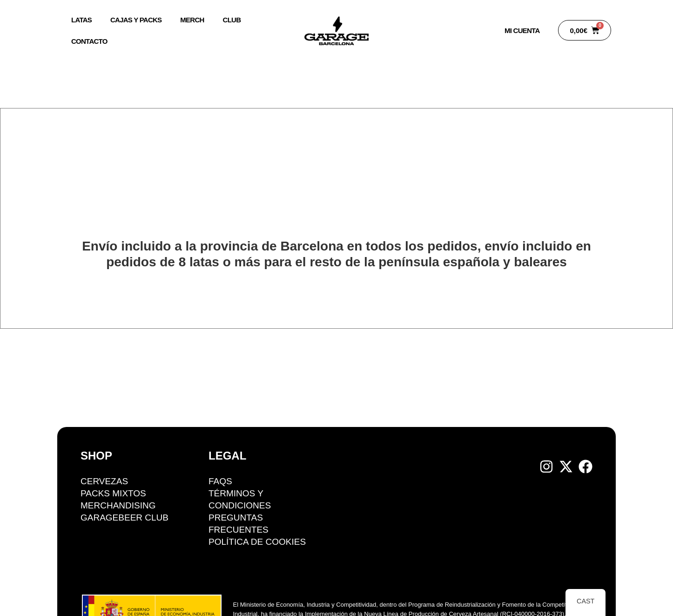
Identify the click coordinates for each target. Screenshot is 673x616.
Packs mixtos (113, 493)
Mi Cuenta (522, 30)
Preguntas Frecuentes (239, 524)
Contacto (89, 41)
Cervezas (104, 481)
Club (232, 20)
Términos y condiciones (240, 499)
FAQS (220, 481)
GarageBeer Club (125, 518)
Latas (81, 20)
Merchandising (118, 505)
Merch (192, 20)
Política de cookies (257, 542)
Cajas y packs (136, 20)
